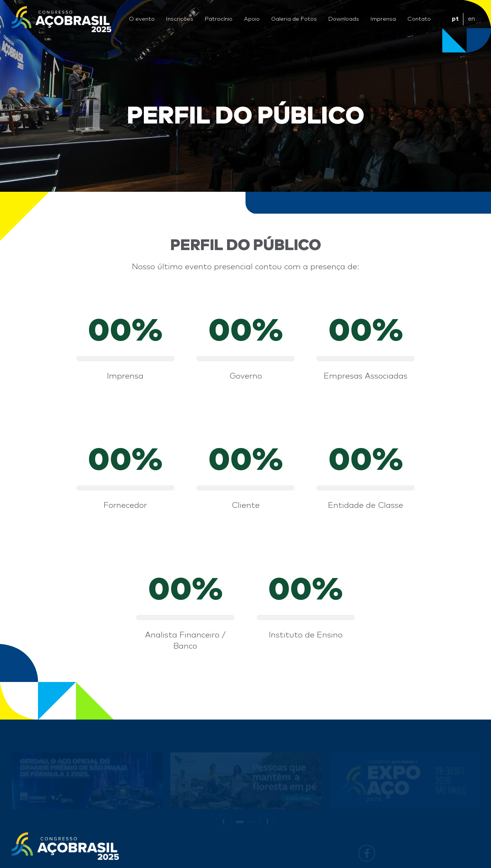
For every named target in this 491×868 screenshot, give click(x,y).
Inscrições (180, 19)
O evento (142, 19)
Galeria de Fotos (294, 19)
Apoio (252, 19)
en (471, 19)
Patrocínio (219, 19)
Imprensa (383, 19)
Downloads (344, 19)
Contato (419, 19)
